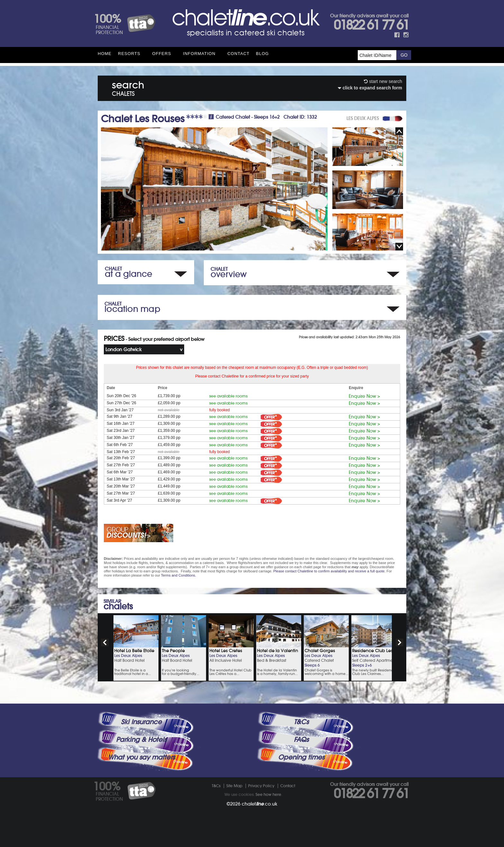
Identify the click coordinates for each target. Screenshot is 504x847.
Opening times (301, 757)
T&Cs (301, 722)
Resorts (129, 54)
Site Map (234, 786)
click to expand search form (370, 88)
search (128, 87)
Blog (262, 54)
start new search (383, 81)
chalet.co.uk (260, 804)
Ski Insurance (141, 722)
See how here (268, 794)
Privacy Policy (261, 786)
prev (105, 642)
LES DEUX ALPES (363, 118)
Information (199, 54)
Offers (162, 54)
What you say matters (141, 757)
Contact (238, 54)
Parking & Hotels (141, 740)
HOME (105, 54)
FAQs (301, 740)
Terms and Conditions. (179, 575)
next (400, 642)
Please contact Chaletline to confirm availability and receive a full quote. (329, 571)
